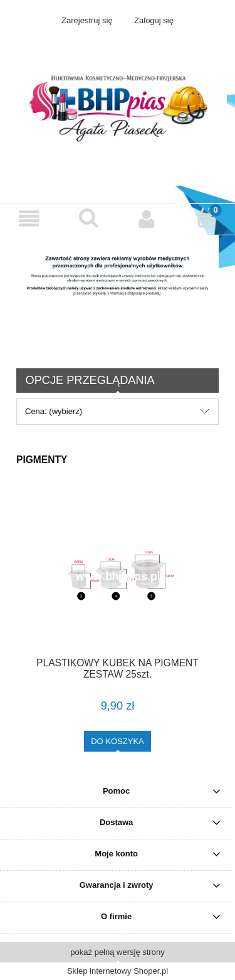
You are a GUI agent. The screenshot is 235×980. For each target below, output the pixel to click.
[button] (29, 219)
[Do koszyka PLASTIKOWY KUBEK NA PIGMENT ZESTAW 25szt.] (118, 741)
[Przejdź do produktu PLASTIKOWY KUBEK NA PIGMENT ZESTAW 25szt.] (118, 577)
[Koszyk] (206, 218)
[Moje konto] (147, 219)
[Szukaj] (88, 218)
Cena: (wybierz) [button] (54, 411)
